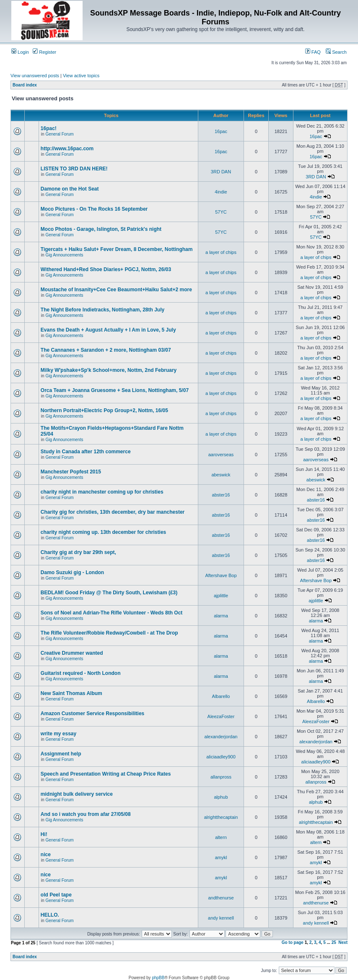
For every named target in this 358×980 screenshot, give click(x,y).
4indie (221, 192)
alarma (221, 616)
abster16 (221, 495)
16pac (221, 131)
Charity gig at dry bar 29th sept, (78, 552)
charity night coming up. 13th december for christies (103, 532)
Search (336, 52)
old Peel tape (56, 895)
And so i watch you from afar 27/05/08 (86, 814)
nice (46, 855)
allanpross (221, 777)
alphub (221, 797)
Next (343, 942)
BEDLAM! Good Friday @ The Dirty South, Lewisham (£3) (109, 593)
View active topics (81, 76)
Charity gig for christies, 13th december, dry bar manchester (113, 512)
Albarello (221, 696)
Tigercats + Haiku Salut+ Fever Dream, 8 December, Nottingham (117, 249)
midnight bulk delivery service (77, 794)
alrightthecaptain (221, 817)
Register (44, 52)
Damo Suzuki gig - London (72, 572)
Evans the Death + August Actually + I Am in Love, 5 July (108, 330)
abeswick (221, 475)
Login (20, 52)
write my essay (58, 734)
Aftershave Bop (221, 575)
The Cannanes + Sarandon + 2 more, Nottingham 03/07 (106, 350)
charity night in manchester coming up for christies (102, 492)
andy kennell (221, 918)
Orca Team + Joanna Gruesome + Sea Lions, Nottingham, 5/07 (115, 390)
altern (221, 837)
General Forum (59, 134)
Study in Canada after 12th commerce (86, 452)
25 (334, 942)
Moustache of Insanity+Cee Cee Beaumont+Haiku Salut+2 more (116, 290)
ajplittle (221, 596)
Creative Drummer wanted (72, 653)
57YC (221, 212)
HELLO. (50, 915)
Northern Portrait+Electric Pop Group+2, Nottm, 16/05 (104, 410)
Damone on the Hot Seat (70, 189)
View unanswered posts (35, 76)
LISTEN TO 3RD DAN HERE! (74, 169)
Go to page (293, 942)
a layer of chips (221, 252)
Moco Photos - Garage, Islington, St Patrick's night (101, 229)
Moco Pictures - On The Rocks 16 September (94, 209)
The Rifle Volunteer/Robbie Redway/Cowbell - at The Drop (109, 633)
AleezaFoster (221, 716)
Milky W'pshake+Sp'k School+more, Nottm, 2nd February (109, 370)
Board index (25, 85)
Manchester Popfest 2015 (71, 472)
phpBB (158, 978)
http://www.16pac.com (67, 149)
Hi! (44, 834)
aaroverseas (221, 455)
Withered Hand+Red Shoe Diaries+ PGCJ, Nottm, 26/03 (106, 269)
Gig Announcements (64, 255)
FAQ (313, 52)
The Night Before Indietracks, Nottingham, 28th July (102, 310)
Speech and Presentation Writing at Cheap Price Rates (106, 774)
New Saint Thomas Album (71, 693)
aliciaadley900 (221, 757)
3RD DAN (221, 172)
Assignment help (61, 754)
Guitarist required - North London (81, 673)
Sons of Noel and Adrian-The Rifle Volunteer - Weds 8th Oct (112, 613)
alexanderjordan (221, 737)
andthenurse (221, 898)
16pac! (49, 128)
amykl (221, 857)
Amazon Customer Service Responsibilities (92, 713)
